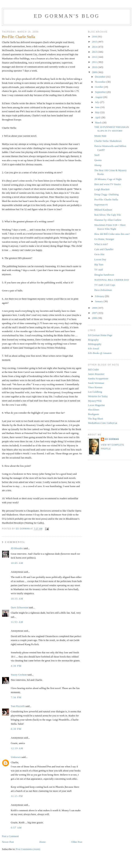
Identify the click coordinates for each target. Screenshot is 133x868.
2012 (95, 57)
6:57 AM (16, 828)
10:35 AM (17, 599)
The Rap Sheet (96, 419)
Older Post (77, 842)
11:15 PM (17, 796)
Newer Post (8, 842)
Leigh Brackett (102, 189)
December (101, 77)
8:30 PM (16, 729)
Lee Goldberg (95, 392)
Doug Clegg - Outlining (106, 194)
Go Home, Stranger (104, 239)
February (100, 296)
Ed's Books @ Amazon (100, 353)
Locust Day (100, 259)
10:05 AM (17, 563)
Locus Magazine (96, 405)
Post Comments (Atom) (28, 849)
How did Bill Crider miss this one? (112, 234)
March (99, 123)
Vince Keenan (95, 387)
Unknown (16, 757)
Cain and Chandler (104, 249)
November (101, 82)
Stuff (97, 155)
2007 (95, 313)
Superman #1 (101, 205)
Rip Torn (99, 264)
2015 (95, 42)
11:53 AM (17, 622)
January (99, 301)
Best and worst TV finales (107, 184)
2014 (95, 47)
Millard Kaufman (103, 210)
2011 (95, 62)
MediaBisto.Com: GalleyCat (103, 423)
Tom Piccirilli (18, 706)
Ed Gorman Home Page (100, 335)
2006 (95, 318)
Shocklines (94, 410)
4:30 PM (16, 666)
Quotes (98, 160)
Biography (93, 340)
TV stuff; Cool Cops (105, 285)
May (98, 112)
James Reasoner (96, 374)
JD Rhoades (17, 548)
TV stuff (99, 270)
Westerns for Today (98, 396)
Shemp (98, 165)
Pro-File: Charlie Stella (106, 199)
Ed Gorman (112, 439)
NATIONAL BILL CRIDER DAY (112, 280)
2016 (95, 37)
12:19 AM (17, 748)
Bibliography (95, 344)
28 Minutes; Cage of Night (108, 179)
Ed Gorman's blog (67, 16)
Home (43, 842)
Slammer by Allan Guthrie (108, 220)
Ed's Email (93, 349)
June (98, 107)
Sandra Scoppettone (98, 378)
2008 (95, 308)
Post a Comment (10, 836)
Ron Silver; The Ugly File (108, 215)
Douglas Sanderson (104, 275)
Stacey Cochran (19, 675)
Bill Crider (93, 369)
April (98, 117)
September (101, 92)
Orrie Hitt (99, 254)
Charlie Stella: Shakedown (108, 141)
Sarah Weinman (96, 383)
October (99, 87)
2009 (95, 72)
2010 (95, 67)
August (99, 97)
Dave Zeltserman (19, 607)
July (98, 102)
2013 (95, 52)
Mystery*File (95, 401)
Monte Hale (100, 136)
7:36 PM (16, 697)
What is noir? (101, 244)
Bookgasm (93, 414)
